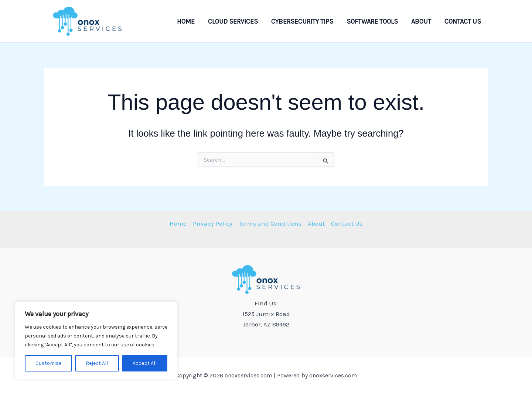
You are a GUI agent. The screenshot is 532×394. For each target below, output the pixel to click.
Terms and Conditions (270, 223)
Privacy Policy (213, 223)
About (421, 21)
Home (186, 21)
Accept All (145, 363)
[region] (96, 340)
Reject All (97, 363)
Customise (48, 363)
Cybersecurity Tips (302, 21)
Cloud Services (233, 21)
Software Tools (372, 21)
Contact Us (463, 21)
